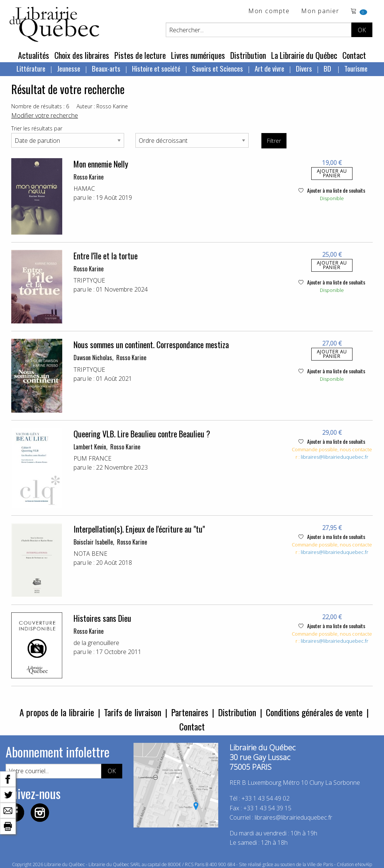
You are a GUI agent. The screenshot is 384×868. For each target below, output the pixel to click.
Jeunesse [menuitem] (69, 68)
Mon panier (320, 11)
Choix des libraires (82, 55)
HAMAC (84, 189)
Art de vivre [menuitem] (269, 68)
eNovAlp (364, 864)
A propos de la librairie (57, 712)
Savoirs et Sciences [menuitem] (217, 68)
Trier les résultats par (37, 128)
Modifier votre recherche (45, 115)
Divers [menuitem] (304, 68)
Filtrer (274, 141)
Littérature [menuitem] (31, 68)
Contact (354, 55)
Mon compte (269, 11)
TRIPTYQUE (89, 280)
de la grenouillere (96, 643)
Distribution (248, 55)
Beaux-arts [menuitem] (106, 68)
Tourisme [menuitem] (356, 68)
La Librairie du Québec (304, 55)
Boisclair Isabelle (93, 542)
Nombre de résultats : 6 (40, 106)
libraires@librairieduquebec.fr (334, 457)
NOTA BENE (90, 554)
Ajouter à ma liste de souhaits (332, 190)
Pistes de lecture (140, 55)
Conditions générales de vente (314, 712)
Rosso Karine (88, 177)
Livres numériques (198, 55)
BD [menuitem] (328, 68)
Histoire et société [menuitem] (156, 68)
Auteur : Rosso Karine (102, 106)
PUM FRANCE (92, 458)
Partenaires (190, 712)
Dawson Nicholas (93, 358)
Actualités (34, 55)
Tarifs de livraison (133, 712)
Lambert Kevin (90, 447)
